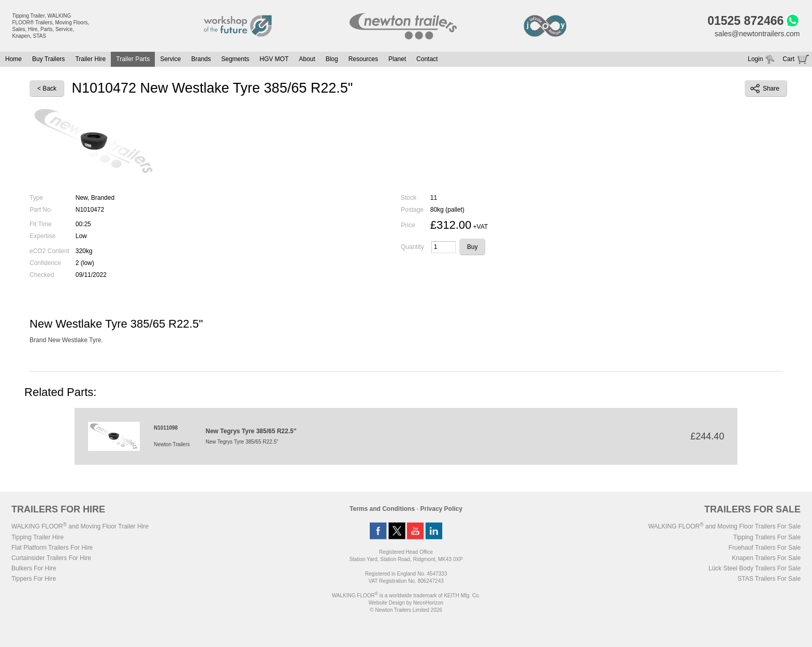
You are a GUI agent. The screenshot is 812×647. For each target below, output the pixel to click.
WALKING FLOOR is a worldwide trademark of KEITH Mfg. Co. (406, 595)
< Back (47, 89)
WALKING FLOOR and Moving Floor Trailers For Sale (724, 526)
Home (13, 59)
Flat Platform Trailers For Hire (52, 548)
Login (755, 59)
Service (170, 59)
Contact (427, 59)
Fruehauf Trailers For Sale (765, 548)
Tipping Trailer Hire (38, 537)
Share (765, 89)
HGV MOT (274, 59)
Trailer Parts (133, 59)
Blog (332, 59)
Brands (201, 59)
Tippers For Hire (34, 579)
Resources (363, 59)
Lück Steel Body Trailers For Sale (755, 568)
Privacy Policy (441, 509)
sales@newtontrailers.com (757, 34)
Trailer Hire (90, 59)
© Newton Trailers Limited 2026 (406, 610)
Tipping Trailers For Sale (767, 537)
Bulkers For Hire (34, 568)
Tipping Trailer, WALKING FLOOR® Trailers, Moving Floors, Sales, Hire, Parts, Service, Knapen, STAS (51, 26)
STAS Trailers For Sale (769, 579)
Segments (235, 59)
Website (387, 603)
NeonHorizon (428, 603)
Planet (397, 59)
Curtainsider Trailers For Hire (51, 558)
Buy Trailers (48, 59)
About (307, 59)
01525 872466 (745, 21)
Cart (788, 59)
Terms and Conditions (382, 509)
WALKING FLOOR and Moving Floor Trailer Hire (80, 526)
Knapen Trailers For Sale (766, 558)
